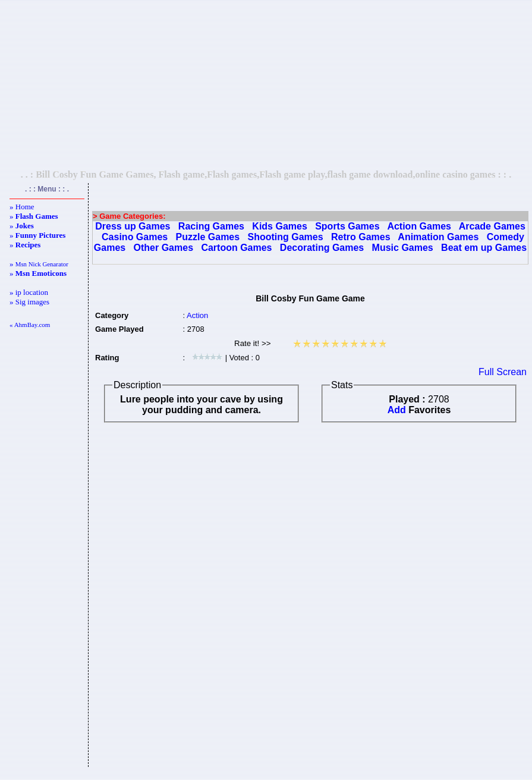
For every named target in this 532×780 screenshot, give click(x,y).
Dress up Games (133, 226)
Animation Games (438, 237)
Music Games (403, 248)
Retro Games (361, 237)
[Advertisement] (266, 84)
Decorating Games (322, 248)
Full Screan (503, 372)
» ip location (29, 292)
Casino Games (135, 237)
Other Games (163, 248)
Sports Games (347, 226)
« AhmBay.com (30, 325)
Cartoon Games (236, 248)
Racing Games (211, 226)
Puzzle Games (208, 237)
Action (197, 315)
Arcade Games (492, 226)
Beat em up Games (484, 248)
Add (397, 410)
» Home (22, 207)
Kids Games (279, 226)
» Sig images (29, 302)
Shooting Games (286, 237)
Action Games (419, 226)
